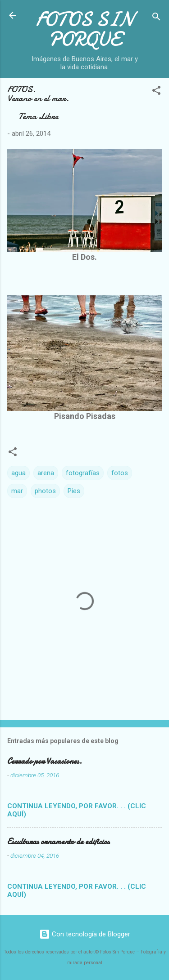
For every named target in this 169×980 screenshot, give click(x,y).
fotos (120, 473)
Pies (74, 491)
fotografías (83, 473)
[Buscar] (156, 18)
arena (46, 473)
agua (18, 473)
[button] (156, 92)
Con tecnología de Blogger (85, 934)
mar (17, 491)
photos (45, 491)
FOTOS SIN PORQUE (85, 29)
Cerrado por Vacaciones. (45, 761)
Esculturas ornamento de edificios (58, 842)
